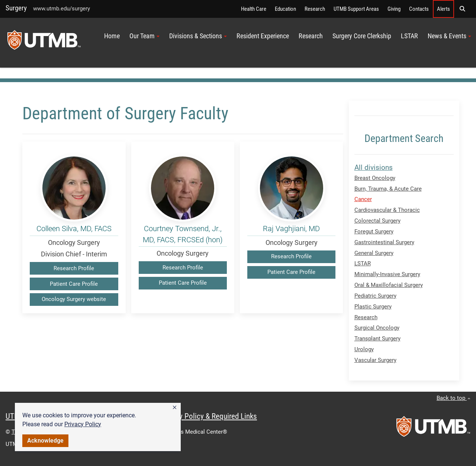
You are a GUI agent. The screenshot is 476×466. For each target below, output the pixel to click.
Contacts (419, 9)
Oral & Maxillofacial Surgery (389, 285)
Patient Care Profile (74, 284)
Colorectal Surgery (377, 221)
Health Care (254, 9)
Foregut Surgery (374, 232)
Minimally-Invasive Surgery (387, 274)
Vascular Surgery (375, 360)
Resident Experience (263, 36)
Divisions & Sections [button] (198, 36)
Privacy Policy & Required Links (208, 416)
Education (285, 9)
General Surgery (374, 253)
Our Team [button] (144, 36)
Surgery (16, 8)
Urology (364, 349)
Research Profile (74, 268)
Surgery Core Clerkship (362, 36)
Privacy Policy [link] (83, 424)
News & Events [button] (449, 36)
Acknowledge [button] (45, 441)
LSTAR (409, 36)
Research (315, 9)
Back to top (454, 398)
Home (112, 36)
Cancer (363, 199)
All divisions (374, 167)
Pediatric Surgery (375, 296)
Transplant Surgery (377, 339)
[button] (175, 408)
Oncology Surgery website (74, 299)
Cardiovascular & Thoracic (387, 210)
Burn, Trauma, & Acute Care (388, 189)
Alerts (443, 9)
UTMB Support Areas (356, 9)
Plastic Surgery (373, 307)
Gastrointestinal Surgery (384, 242)
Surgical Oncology (377, 328)
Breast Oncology (375, 178)
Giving (394, 9)
